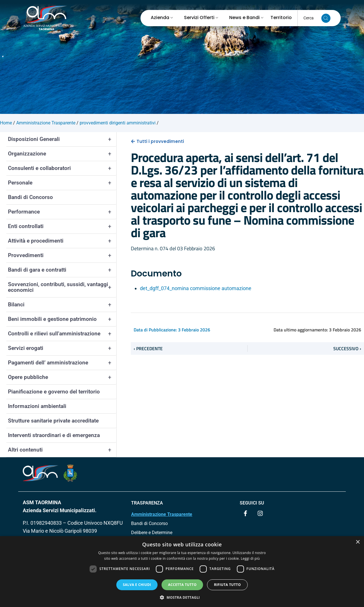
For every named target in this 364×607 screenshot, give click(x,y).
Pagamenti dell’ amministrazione (62, 363)
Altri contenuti (62, 450)
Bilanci (62, 305)
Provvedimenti (62, 255)
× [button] (358, 542)
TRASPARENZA (147, 503)
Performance (62, 212)
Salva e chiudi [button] (137, 585)
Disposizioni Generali (62, 139)
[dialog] (182, 572)
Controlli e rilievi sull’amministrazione (62, 334)
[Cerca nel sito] (326, 18)
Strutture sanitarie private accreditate (53, 421)
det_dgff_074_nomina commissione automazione (196, 288)
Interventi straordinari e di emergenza (54, 435)
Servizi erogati (62, 348)
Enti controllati (62, 226)
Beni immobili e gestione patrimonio (62, 319)
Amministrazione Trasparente (162, 514)
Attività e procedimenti (62, 241)
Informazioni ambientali (37, 406)
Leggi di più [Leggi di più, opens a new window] (250, 558)
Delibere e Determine (152, 533)
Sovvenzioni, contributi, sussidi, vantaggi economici (62, 287)
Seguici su (252, 503)
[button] (182, 597)
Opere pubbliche (62, 377)
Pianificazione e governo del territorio (54, 392)
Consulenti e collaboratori (62, 168)
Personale (62, 183)
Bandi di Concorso (30, 197)
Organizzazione (62, 154)
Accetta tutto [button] (182, 585)
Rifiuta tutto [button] (227, 585)
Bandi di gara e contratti (62, 270)
